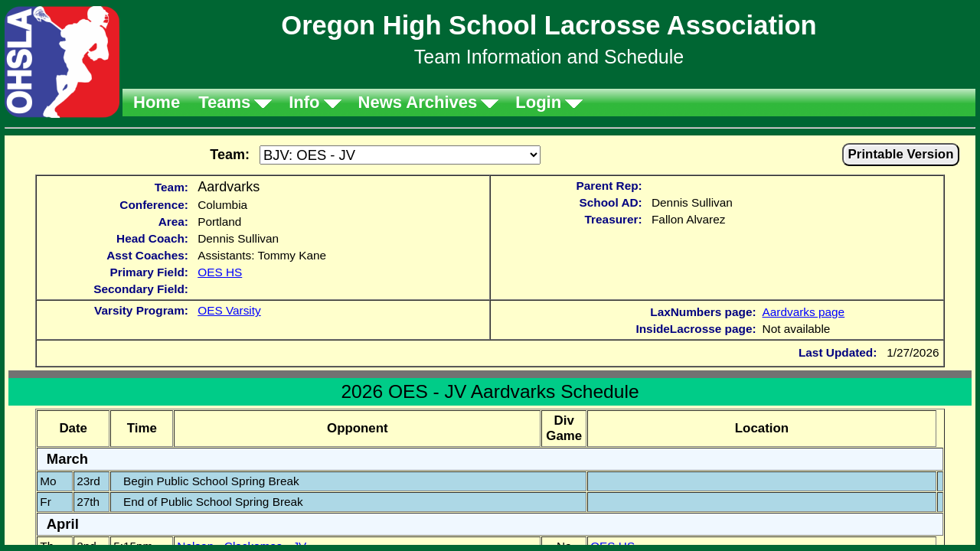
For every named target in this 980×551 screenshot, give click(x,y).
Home (157, 102)
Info (304, 102)
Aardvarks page (804, 312)
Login (538, 102)
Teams (224, 102)
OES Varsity (229, 310)
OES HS (220, 272)
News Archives (418, 102)
